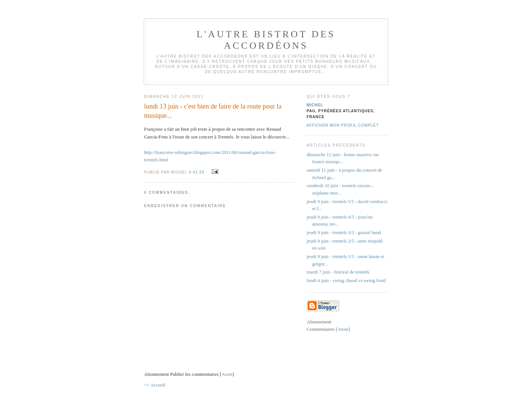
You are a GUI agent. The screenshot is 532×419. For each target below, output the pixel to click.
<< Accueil (155, 385)
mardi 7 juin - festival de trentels (338, 272)
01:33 (199, 172)
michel (315, 105)
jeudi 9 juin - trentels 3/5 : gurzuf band (344, 232)
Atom (227, 374)
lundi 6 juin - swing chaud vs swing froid (346, 280)
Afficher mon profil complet (343, 125)
